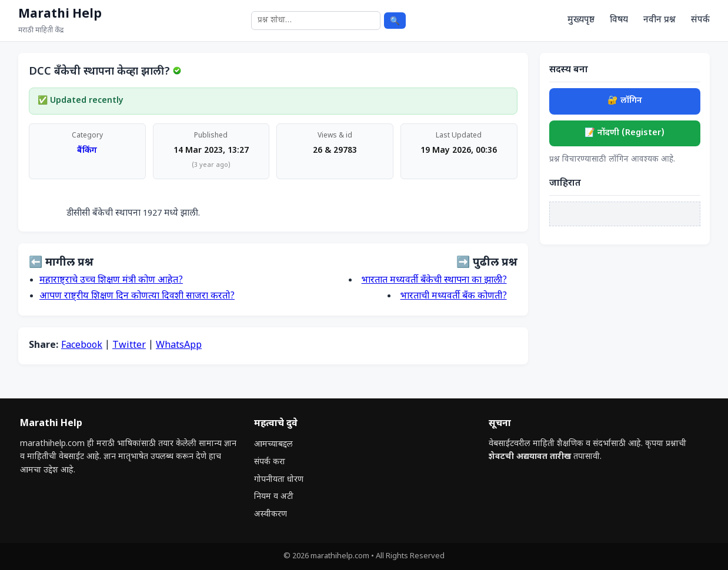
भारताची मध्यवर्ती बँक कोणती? (454, 296)
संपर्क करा (270, 462)
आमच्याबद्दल (273, 445)
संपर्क (700, 20)
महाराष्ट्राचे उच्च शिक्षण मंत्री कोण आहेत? (111, 281)
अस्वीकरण (271, 514)
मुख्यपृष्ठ (581, 20)
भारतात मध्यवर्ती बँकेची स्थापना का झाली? (434, 281)
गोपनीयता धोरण (279, 480)
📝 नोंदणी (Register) (625, 133)
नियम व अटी (274, 497)
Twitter (129, 346)
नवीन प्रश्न (659, 20)
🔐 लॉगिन (625, 101)
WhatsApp (179, 346)
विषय (619, 20)
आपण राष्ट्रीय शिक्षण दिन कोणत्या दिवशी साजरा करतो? (137, 296)
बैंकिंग (87, 151)
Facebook (82, 346)
